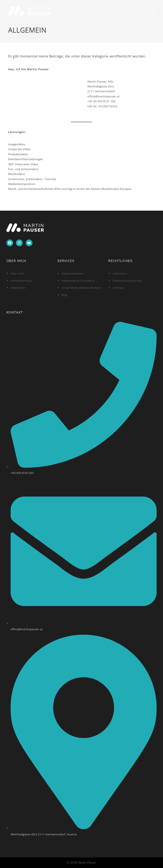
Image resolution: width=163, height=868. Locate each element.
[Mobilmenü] (153, 11)
